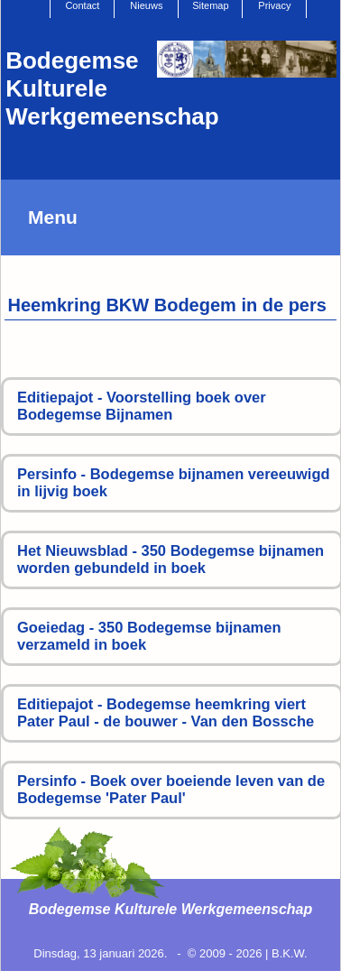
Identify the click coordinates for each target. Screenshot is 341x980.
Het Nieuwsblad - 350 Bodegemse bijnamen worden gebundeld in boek (170, 559)
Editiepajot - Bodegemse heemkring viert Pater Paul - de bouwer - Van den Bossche (166, 713)
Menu (53, 217)
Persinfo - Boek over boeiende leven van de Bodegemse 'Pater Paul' (171, 790)
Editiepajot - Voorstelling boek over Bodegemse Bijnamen (142, 406)
